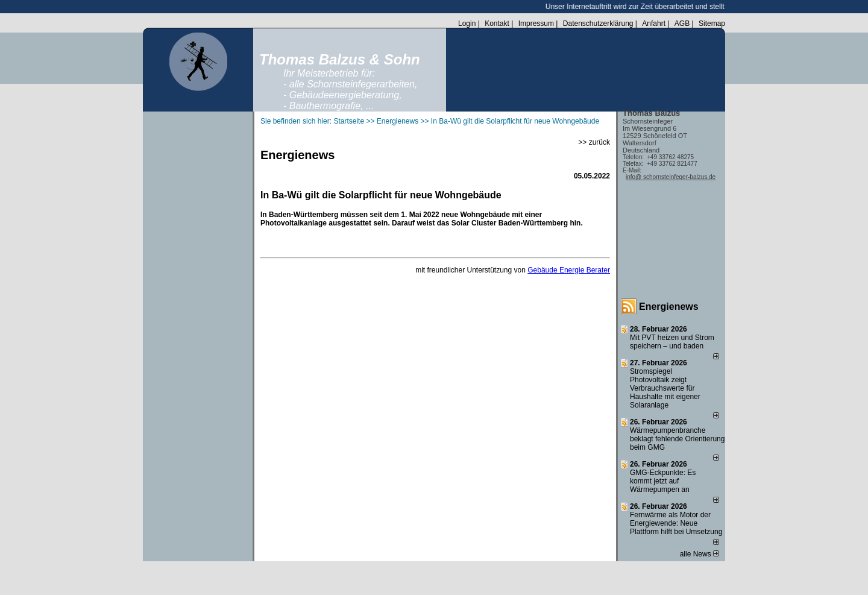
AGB (682, 24)
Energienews (669, 307)
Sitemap (712, 24)
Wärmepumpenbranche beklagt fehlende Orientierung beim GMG (677, 439)
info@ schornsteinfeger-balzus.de (671, 177)
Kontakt (497, 24)
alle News (700, 554)
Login (467, 24)
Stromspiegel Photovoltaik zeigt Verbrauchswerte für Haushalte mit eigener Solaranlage (665, 388)
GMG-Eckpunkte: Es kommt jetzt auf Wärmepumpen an (663, 481)
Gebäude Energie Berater (569, 270)
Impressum (536, 24)
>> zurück (594, 142)
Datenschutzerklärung (598, 24)
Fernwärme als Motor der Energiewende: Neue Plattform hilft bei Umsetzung (676, 523)
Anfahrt (654, 24)
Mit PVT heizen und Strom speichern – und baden (672, 342)
